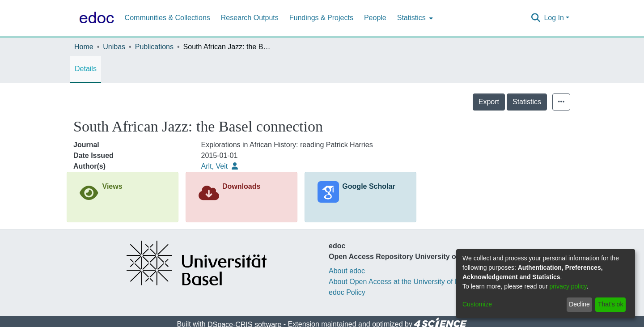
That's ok (610, 304)
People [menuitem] (375, 18)
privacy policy (568, 286)
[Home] (95, 18)
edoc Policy (347, 292)
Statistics (527, 102)
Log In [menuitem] (554, 18)
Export (489, 102)
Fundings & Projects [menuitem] (321, 18)
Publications (154, 47)
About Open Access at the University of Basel (401, 282)
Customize (477, 304)
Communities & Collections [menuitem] (167, 18)
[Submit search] (536, 18)
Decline (579, 304)
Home (84, 47)
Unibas (114, 47)
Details (86, 69)
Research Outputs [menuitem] (250, 18)
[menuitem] (414, 18)
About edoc (347, 271)
